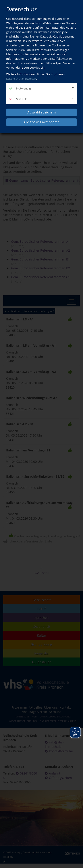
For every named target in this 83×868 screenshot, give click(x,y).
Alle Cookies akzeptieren (41, 122)
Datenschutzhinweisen (21, 79)
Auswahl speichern (42, 112)
